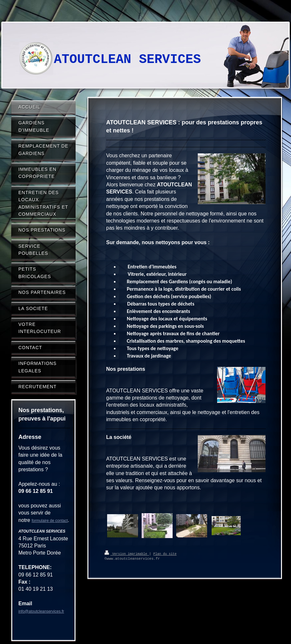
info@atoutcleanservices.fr (41, 611)
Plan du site (165, 554)
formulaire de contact (50, 521)
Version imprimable (127, 554)
